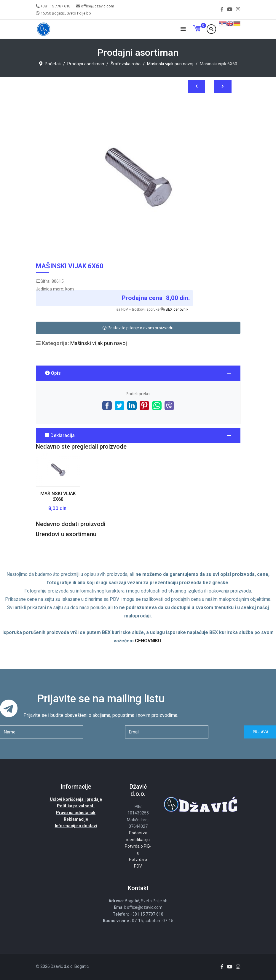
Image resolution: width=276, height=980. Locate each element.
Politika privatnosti (76, 806)
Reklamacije (76, 819)
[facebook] (222, 9)
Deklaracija (60, 435)
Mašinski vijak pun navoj (99, 343)
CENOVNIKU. (149, 641)
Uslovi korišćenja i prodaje (76, 799)
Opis (53, 373)
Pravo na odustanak (76, 813)
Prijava (260, 732)
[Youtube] (230, 9)
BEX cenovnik (177, 309)
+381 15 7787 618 (55, 6)
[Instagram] (238, 9)
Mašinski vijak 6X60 (58, 496)
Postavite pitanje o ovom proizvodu (138, 328)
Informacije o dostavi (76, 826)
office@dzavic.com (98, 6)
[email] (167, 732)
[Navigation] (183, 29)
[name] (42, 732)
